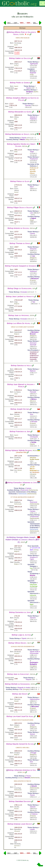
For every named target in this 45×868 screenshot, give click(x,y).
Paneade (33, 392)
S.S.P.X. (22, 34)
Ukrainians (36, 472)
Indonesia (33, 595)
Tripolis (28, 88)
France (16, 66)
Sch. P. (30, 643)
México (34, 399)
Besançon (35, 278)
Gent (33, 725)
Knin (31, 762)
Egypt (32, 604)
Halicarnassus (35, 699)
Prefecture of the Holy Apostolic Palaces (34, 171)
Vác (21, 689)
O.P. (34, 288)
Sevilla (34, 442)
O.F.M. (32, 134)
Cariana (28, 488)
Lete (31, 213)
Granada (24, 292)
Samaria (33, 618)
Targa (32, 152)
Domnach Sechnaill (33, 344)
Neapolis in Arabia (24, 688)
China (36, 550)
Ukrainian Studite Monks (34, 458)
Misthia (33, 575)
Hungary (17, 653)
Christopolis (34, 437)
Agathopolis (34, 64)
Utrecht (27, 778)
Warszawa (35, 706)
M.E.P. (23, 542)
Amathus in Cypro (34, 558)
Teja (34, 302)
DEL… (35, 23)
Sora (31, 414)
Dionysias (33, 249)
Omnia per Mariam (23, 38)
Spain (16, 45)
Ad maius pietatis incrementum (23, 647)
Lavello (32, 829)
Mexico (33, 401)
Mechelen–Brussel (35, 333)
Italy (15, 119)
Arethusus (33, 271)
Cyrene (32, 233)
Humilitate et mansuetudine (23, 720)
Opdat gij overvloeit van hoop (22, 327)
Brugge (34, 753)
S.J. (32, 323)
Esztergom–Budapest (34, 663)
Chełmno (34, 814)
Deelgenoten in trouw (23, 781)
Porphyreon (34, 159)
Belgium (33, 258)
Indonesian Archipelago (34, 585)
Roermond (25, 490)
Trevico (28, 776)
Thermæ (28, 105)
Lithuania (17, 831)
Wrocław (34, 422)
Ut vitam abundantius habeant (23, 497)
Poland (33, 423)
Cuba (16, 394)
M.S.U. (35, 450)
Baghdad (33, 73)
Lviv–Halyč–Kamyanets (34, 469)
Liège (33, 256)
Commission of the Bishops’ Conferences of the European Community (34, 356)
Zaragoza (29, 92)
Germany (17, 416)
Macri (32, 187)
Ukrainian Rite (21, 452)
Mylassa (33, 371)
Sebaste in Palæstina (33, 118)
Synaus (32, 734)
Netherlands (33, 490)
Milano (23, 140)
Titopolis (28, 679)
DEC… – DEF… (13, 23)
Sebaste (33, 807)
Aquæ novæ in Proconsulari (35, 652)
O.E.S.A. (25, 146)
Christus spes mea (22, 748)
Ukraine (16, 459)
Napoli (34, 218)
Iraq (32, 74)
